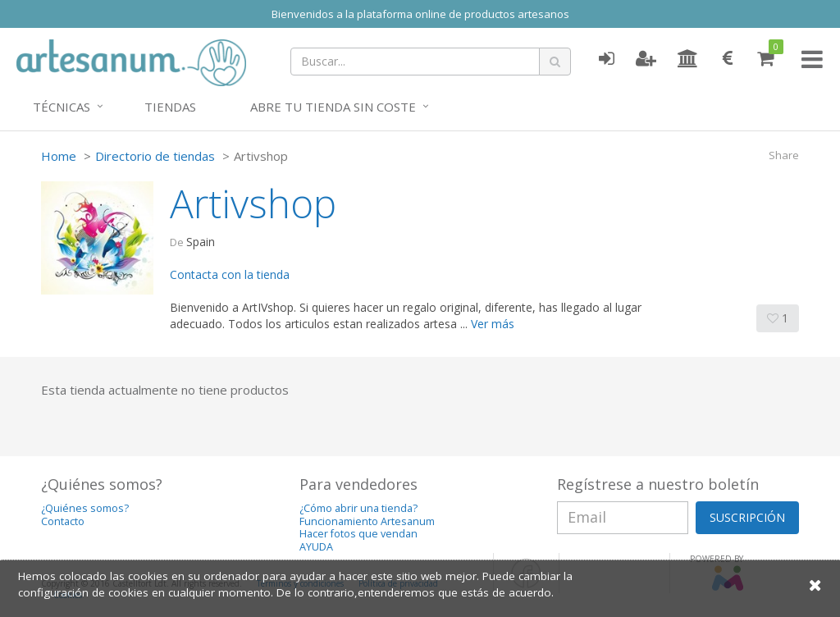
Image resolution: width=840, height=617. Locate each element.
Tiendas (170, 107)
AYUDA (316, 547)
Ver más (493, 324)
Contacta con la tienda (230, 274)
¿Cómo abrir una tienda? (358, 508)
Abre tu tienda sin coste (333, 107)
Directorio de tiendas (155, 156)
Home (59, 156)
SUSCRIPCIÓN (747, 517)
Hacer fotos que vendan (358, 534)
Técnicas (62, 107)
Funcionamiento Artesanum (367, 521)
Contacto (63, 521)
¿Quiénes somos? (85, 508)
